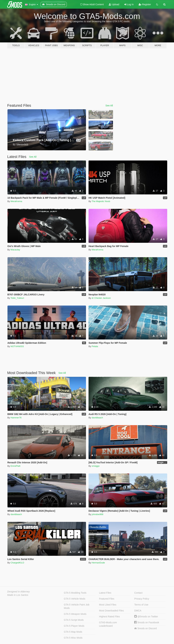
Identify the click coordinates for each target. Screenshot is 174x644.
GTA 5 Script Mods (74, 620)
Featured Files (107, 599)
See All (109, 106)
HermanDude (98, 563)
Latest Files (105, 593)
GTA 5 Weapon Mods (75, 614)
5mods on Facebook (147, 622)
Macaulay (15, 250)
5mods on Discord (145, 628)
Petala (95, 346)
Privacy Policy (142, 599)
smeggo (96, 466)
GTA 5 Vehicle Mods (75, 599)
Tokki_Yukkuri (17, 298)
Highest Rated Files (109, 617)
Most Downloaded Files (111, 611)
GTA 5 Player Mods (74, 626)
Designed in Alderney (19, 592)
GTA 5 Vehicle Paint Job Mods (77, 606)
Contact (138, 593)
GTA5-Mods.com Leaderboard (108, 624)
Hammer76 (16, 418)
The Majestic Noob (101, 201)
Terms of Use (141, 605)
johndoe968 (98, 514)
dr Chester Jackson (101, 298)
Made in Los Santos (18, 595)
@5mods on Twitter (146, 617)
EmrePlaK (16, 466)
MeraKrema (16, 201)
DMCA (138, 611)
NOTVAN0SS (17, 346)
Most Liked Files (108, 605)
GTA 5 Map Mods (73, 632)
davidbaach (97, 418)
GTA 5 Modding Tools (75, 593)
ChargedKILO (17, 563)
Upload (114, 4)
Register (145, 4)
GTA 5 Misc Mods (73, 638)
